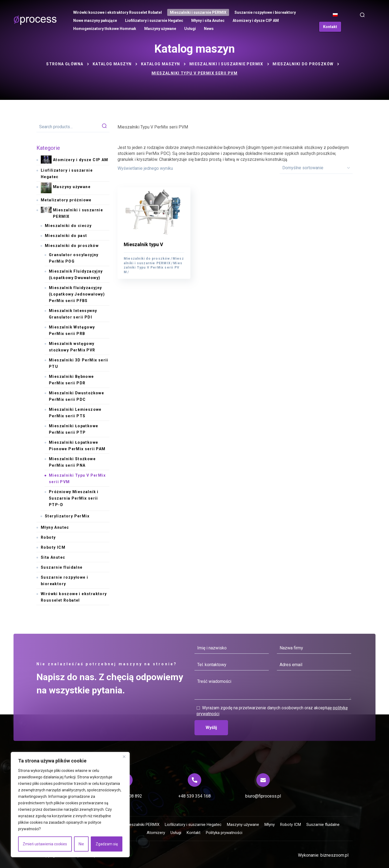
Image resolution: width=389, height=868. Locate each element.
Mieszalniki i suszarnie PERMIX (226, 64)
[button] (362, 15)
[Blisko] (124, 757)
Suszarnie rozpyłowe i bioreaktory (64, 581)
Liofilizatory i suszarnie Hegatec (67, 174)
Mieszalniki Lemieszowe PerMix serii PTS (75, 413)
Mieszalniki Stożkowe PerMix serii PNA (72, 462)
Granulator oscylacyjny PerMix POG (74, 258)
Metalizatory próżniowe (66, 200)
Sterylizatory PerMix (67, 516)
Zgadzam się (107, 844)
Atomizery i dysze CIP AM (75, 160)
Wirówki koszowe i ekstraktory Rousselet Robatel (74, 597)
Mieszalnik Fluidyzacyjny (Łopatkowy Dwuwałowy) (76, 274)
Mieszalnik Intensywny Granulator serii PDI (73, 314)
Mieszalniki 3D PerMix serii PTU (79, 363)
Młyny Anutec (55, 527)
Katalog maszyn (112, 64)
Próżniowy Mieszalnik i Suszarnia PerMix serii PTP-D (74, 498)
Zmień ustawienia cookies (45, 844)
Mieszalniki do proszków (303, 64)
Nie (81, 844)
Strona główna (65, 64)
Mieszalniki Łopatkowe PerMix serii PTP (73, 429)
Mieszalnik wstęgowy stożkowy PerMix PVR (72, 347)
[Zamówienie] (316, 168)
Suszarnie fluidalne (62, 567)
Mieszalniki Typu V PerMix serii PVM (153, 268)
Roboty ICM (53, 547)
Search (104, 127)
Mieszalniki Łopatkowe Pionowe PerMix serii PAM (77, 446)
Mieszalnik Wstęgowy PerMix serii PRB (72, 330)
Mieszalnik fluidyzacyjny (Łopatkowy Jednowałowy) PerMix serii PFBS (77, 294)
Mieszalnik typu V (143, 244)
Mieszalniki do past (66, 236)
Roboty (48, 537)
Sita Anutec (53, 557)
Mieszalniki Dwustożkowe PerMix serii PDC (76, 396)
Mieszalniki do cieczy (68, 226)
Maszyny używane (66, 188)
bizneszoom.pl (334, 855)
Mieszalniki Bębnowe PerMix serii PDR (71, 380)
